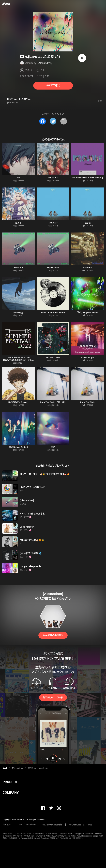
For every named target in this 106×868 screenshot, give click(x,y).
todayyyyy (18, 312)
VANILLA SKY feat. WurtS (53, 312)
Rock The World (88, 402)
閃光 (53, 447)
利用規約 (7, 825)
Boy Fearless (53, 268)
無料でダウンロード (53, 697)
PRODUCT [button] (10, 782)
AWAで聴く (53, 85)
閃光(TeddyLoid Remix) (88, 312)
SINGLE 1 (88, 268)
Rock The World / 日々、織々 (53, 402)
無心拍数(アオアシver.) (18, 402)
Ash (18, 178)
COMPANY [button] (11, 792)
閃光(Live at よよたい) (38, 768)
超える (18, 223)
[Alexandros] (45, 63)
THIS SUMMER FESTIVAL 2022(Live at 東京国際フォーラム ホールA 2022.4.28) (18, 360)
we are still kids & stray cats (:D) (88, 178)
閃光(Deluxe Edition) (18, 447)
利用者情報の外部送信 (52, 825)
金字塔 (88, 223)
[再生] (82, 58)
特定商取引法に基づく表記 (81, 825)
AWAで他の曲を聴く (53, 635)
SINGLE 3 (53, 223)
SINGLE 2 (18, 268)
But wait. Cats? (53, 357)
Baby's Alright (88, 357)
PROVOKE (53, 178)
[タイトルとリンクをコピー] (64, 121)
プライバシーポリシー (26, 825)
